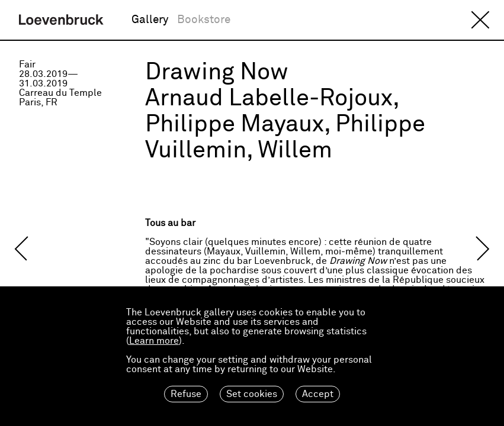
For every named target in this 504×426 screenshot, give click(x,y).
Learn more (154, 341)
